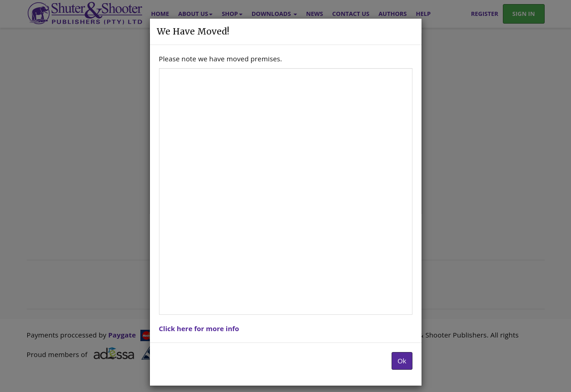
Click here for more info (199, 328)
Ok (402, 361)
